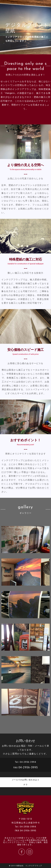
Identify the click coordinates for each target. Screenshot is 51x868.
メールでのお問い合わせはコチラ (26, 782)
